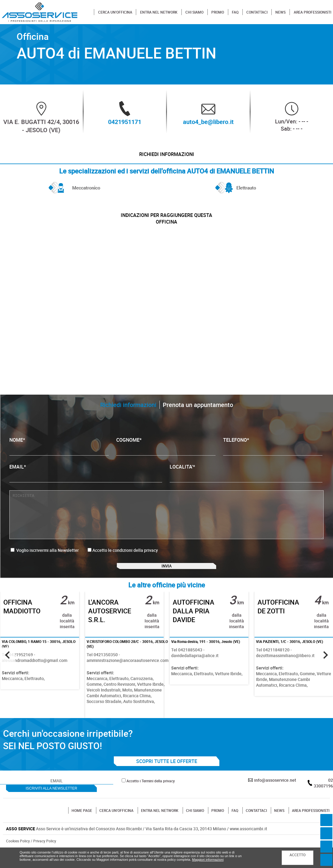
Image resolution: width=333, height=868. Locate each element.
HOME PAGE (82, 829)
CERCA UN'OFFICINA (115, 12)
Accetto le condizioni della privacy (125, 560)
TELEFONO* (273, 456)
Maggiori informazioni (208, 860)
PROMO (218, 12)
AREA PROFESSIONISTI (312, 12)
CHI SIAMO (194, 12)
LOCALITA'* (246, 483)
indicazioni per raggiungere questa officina (167, 226)
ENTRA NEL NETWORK (159, 12)
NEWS (280, 12)
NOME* (59, 456)
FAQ (235, 12)
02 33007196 (323, 801)
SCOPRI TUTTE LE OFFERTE (167, 780)
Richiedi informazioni (166, 157)
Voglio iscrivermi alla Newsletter (45, 560)
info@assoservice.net (275, 798)
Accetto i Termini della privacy (151, 799)
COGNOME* (166, 456)
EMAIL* (86, 483)
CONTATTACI (257, 12)
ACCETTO (298, 855)
